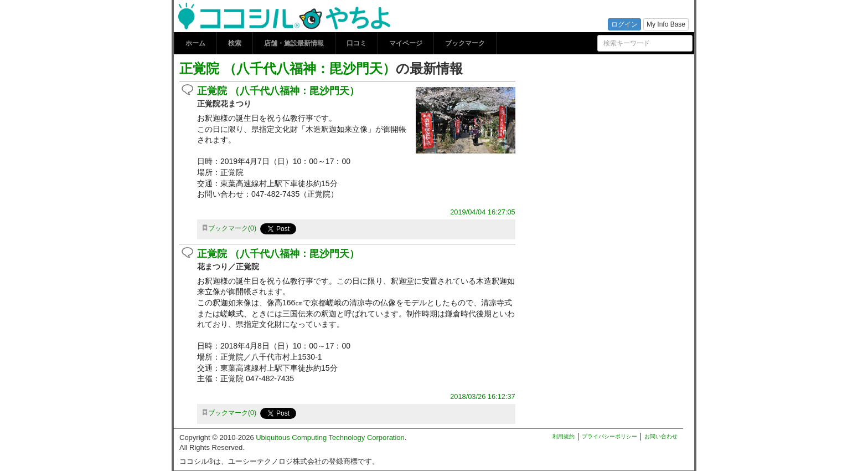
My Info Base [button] (666, 24)
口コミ (356, 43)
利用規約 (564, 436)
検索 (235, 43)
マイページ (406, 43)
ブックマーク (465, 43)
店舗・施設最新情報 (294, 43)
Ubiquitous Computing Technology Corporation (330, 437)
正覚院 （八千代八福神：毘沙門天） (288, 68)
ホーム (195, 43)
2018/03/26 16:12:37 (482, 396)
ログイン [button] (624, 24)
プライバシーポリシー (609, 436)
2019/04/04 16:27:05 (482, 212)
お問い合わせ (661, 436)
